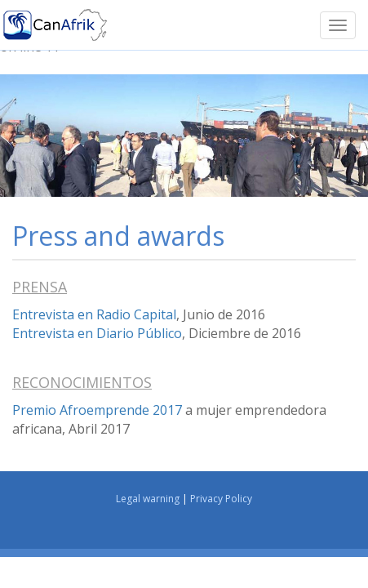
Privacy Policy (221, 499)
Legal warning (148, 499)
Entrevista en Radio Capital (94, 314)
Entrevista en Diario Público (97, 333)
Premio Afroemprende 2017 (97, 410)
